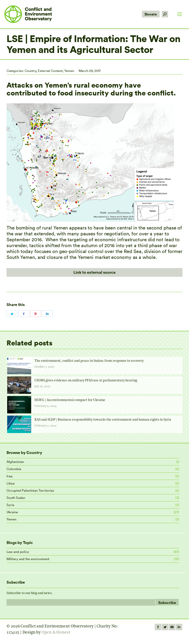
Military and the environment (28, 559)
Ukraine (12, 512)
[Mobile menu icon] (180, 14)
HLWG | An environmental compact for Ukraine (70, 400)
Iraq (9, 476)
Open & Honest (56, 633)
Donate (151, 14)
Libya (11, 483)
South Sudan (16, 498)
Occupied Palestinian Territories (30, 490)
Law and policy (18, 552)
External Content (50, 71)
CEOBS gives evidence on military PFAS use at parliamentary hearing (86, 381)
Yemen (69, 71)
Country (30, 71)
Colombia (14, 469)
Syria (10, 505)
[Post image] (19, 365)
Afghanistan (15, 462)
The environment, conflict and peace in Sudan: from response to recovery (89, 361)
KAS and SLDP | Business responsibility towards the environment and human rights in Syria (103, 420)
